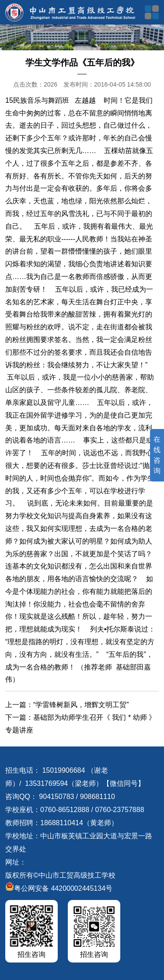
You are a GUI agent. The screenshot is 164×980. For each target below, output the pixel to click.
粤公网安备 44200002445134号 (59, 888)
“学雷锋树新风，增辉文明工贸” (81, 705)
